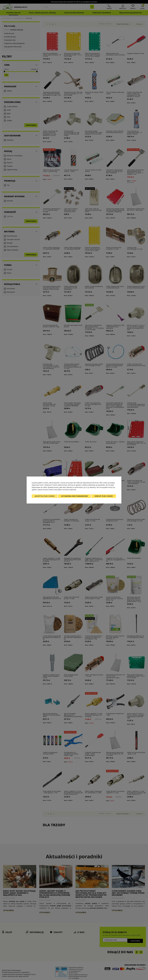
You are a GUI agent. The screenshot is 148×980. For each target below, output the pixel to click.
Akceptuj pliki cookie (45, 496)
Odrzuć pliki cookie (104, 496)
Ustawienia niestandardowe (74, 496)
